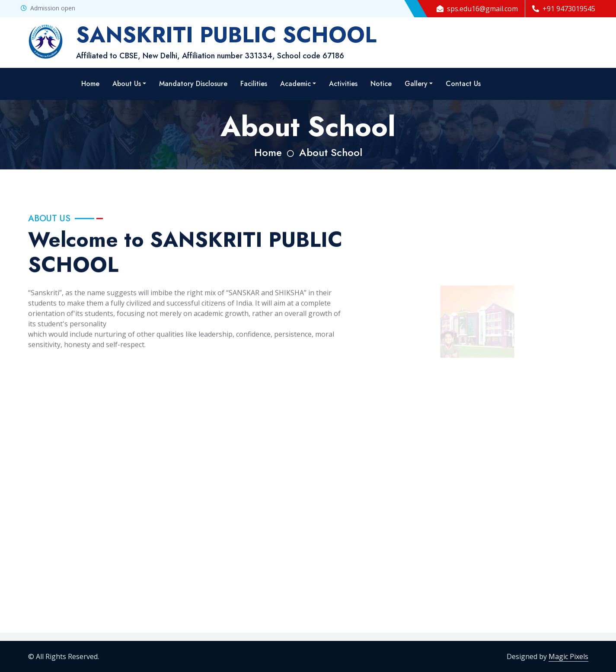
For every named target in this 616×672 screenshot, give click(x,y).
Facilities (254, 84)
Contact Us (463, 84)
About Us (127, 84)
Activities (343, 84)
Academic (295, 84)
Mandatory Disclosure (193, 84)
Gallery (416, 84)
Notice (381, 84)
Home (90, 84)
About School (331, 152)
